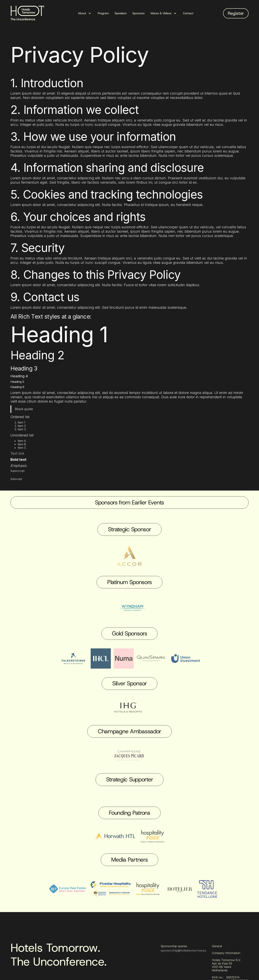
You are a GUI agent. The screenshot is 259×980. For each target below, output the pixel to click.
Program (103, 13)
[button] (85, 13)
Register (236, 13)
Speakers (121, 13)
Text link (17, 453)
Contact (188, 13)
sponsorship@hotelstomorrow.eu (183, 950)
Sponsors (138, 13)
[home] (29, 13)
